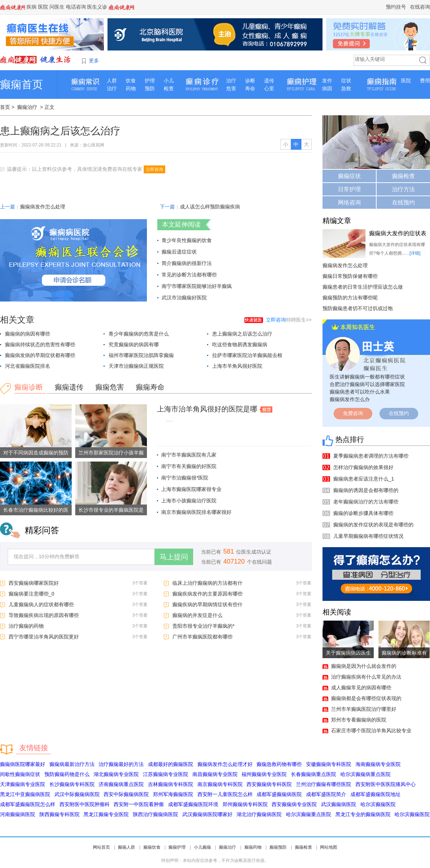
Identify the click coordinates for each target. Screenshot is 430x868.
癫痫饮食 (152, 847)
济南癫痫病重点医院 (121, 784)
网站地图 (329, 847)
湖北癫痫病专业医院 (116, 774)
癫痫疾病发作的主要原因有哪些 (207, 594)
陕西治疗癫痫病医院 (156, 814)
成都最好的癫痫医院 (171, 764)
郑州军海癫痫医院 (173, 794)
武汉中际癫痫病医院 (77, 794)
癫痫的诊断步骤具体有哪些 (363, 513)
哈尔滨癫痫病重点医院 (365, 774)
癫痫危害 (110, 387)
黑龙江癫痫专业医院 (106, 814)
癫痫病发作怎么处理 (43, 207)
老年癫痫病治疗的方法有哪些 (366, 502)
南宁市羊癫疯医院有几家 (189, 455)
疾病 (32, 7)
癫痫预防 (278, 847)
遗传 (269, 81)
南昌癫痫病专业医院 (215, 774)
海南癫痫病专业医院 (378, 764)
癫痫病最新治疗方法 (72, 764)
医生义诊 (97, 7)
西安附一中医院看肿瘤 (139, 804)
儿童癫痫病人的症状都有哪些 (41, 604)
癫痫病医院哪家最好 (23, 764)
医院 (43, 7)
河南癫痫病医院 (18, 814)
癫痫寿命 (150, 387)
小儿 (169, 81)
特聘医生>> (289, 320)
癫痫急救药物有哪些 (279, 764)
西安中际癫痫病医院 (126, 794)
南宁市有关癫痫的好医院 (189, 466)
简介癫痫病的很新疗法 (187, 263)
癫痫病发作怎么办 (350, 399)
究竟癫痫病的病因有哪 (134, 344)
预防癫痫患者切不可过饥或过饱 (358, 308)
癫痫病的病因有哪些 (28, 334)
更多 (94, 61)
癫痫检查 (403, 176)
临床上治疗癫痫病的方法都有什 (207, 583)
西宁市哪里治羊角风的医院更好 (44, 637)
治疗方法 (403, 189)
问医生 (57, 7)
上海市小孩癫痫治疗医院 (189, 501)
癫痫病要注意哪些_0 (32, 594)
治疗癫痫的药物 (26, 626)
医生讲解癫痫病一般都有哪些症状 (367, 377)
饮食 (131, 81)
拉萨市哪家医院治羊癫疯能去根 (247, 355)
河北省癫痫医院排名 (28, 366)
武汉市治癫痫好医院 (184, 298)
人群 (112, 81)
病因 (327, 88)
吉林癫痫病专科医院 (171, 784)
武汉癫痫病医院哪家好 (207, 814)
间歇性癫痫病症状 (20, 774)
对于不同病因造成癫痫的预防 (36, 453)
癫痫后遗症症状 (179, 252)
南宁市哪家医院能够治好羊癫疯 (197, 286)
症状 (346, 81)
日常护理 (349, 189)
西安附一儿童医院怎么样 (225, 794)
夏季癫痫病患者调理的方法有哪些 (371, 456)
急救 (346, 88)
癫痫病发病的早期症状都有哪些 (40, 355)
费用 (425, 81)
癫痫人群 (126, 847)
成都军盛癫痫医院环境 (193, 804)
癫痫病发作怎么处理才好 (225, 764)
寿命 (250, 88)
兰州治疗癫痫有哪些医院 (324, 784)
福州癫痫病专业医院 (264, 774)
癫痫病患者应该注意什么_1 (364, 479)
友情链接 (34, 748)
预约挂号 (396, 7)
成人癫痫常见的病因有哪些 (361, 688)
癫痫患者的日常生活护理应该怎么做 (363, 287)
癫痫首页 (21, 84)
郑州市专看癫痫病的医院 (359, 720)
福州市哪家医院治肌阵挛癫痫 (141, 355)
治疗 (112, 88)
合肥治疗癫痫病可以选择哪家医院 (367, 384)
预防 (150, 88)
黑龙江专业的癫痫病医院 (363, 814)
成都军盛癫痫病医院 (279, 794)
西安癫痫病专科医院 (269, 784)
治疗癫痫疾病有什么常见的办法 (366, 677)
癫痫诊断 (29, 387)
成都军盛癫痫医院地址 (376, 794)
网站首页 (101, 847)
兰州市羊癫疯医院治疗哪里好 (364, 709)
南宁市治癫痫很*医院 (185, 478)
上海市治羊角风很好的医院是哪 (207, 409)
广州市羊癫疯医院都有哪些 (202, 637)
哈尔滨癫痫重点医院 (309, 814)
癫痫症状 (349, 176)
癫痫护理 (177, 847)
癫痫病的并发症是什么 (197, 615)
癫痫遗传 (69, 387)
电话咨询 (76, 7)
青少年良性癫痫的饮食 (187, 240)
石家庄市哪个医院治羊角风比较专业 (371, 730)
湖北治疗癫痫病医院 (259, 814)
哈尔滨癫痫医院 (378, 804)
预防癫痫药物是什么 (67, 774)
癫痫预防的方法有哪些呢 (350, 298)
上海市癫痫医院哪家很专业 (191, 489)
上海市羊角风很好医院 (237, 366)
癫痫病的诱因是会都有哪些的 (366, 490)
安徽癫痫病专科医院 (329, 764)
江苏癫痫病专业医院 (166, 774)
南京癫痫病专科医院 (220, 784)
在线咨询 (420, 7)
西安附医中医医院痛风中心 (386, 784)
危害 (231, 88)
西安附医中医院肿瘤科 (85, 804)
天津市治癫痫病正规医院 (136, 366)
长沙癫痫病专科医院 (72, 784)
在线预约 (403, 202)
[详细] (415, 253)
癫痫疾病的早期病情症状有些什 (207, 604)
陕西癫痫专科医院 (59, 814)
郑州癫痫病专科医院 (245, 804)
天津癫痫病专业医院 (23, 784)
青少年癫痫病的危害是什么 (139, 334)
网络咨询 (349, 202)
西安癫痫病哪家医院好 (34, 583)
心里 (269, 88)
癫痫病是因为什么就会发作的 (364, 666)
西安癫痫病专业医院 (294, 804)
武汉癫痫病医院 (339, 804)
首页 (5, 107)
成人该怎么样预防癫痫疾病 (210, 207)
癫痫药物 (253, 847)
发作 (327, 81)
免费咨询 (353, 413)
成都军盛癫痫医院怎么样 (28, 804)
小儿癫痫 (202, 847)
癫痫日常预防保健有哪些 (350, 276)
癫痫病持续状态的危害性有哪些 (40, 344)
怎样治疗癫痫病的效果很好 (363, 467)
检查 (169, 88)
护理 (150, 81)
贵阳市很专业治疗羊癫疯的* (203, 626)
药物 (131, 88)
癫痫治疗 (27, 107)
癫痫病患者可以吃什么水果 (360, 392)
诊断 (250, 81)
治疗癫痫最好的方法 (121, 764)
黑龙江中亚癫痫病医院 (25, 794)
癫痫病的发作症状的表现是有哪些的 (373, 525)
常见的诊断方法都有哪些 (189, 275)
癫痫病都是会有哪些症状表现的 (366, 698)
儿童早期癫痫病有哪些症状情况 (368, 536)
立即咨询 (154, 169)
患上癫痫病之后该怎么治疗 (242, 334)
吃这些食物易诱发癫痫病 (240, 344)
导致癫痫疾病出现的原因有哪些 (44, 615)
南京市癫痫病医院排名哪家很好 (196, 512)
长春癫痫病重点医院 (314, 774)
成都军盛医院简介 (326, 794)
